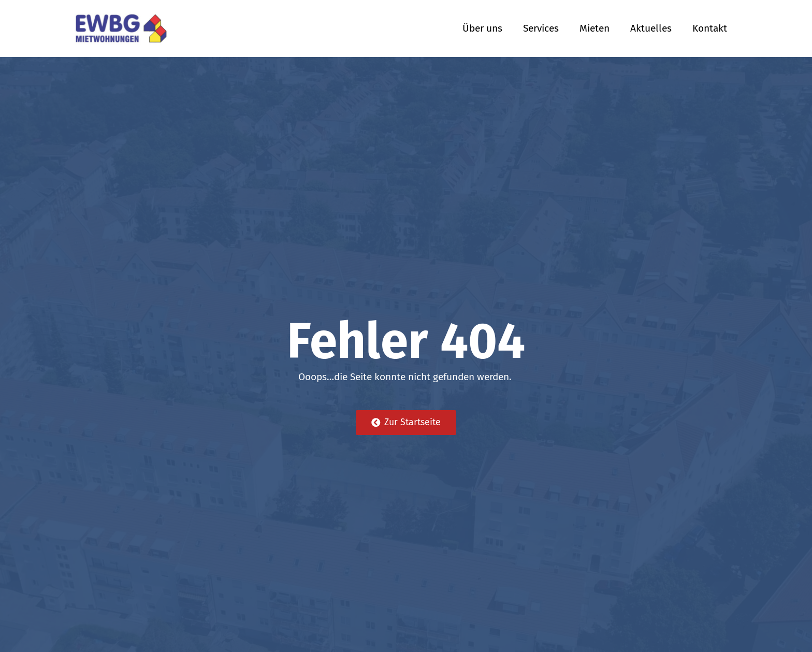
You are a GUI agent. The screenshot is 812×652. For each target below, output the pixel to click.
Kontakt (710, 28)
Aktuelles (651, 28)
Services (541, 28)
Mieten (594, 28)
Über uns (482, 28)
